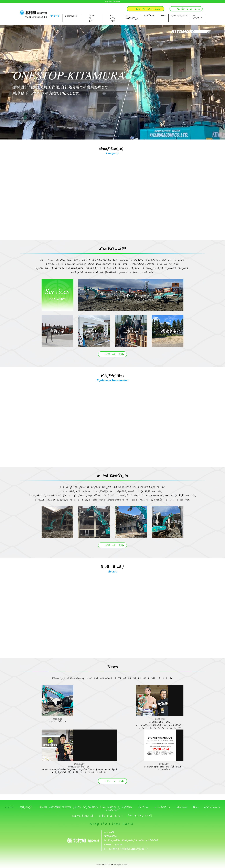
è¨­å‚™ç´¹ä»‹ (113, 18)
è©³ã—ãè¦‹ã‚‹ (115, 354)
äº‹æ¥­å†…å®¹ (92, 18)
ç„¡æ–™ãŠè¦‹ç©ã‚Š (83, 816)
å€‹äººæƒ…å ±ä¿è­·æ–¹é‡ (141, 815)
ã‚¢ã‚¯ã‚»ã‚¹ (149, 16)
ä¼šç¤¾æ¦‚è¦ (72, 16)
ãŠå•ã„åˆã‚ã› (190, 9)
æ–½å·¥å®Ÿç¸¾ (132, 17)
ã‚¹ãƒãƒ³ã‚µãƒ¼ (179, 16)
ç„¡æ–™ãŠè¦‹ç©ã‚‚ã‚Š (148, 9)
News (163, 16)
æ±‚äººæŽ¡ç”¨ (197, 17)
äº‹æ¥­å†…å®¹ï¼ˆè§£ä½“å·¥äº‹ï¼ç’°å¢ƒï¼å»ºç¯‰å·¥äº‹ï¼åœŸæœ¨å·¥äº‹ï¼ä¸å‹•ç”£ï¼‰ (86, 807)
